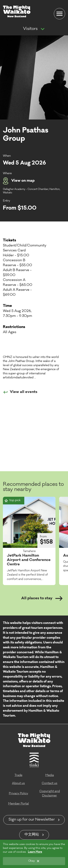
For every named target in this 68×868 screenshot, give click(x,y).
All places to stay (42, 598)
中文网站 (32, 835)
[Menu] (59, 14)
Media (50, 775)
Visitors (30, 29)
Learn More (35, 852)
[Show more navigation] (43, 29)
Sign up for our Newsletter (32, 820)
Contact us (50, 783)
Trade (18, 775)
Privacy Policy (18, 794)
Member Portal (18, 804)
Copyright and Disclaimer (50, 794)
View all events (20, 392)
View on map (19, 181)
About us (18, 783)
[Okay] (34, 861)
